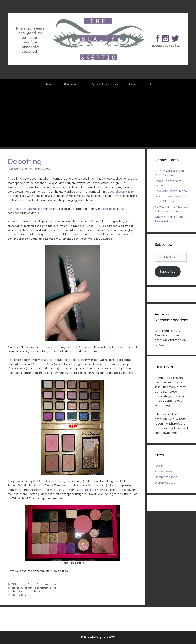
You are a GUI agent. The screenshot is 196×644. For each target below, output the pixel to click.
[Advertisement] (98, 119)
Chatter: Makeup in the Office (28, 592)
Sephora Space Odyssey (93, 490)
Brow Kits (40, 490)
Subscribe (168, 272)
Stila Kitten (63, 490)
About (48, 84)
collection (17, 588)
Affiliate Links (19, 584)
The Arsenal (71, 84)
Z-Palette (39, 481)
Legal (133, 84)
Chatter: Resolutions (23, 595)
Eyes (40, 584)
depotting (29, 588)
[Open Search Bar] (150, 85)
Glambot (93, 486)
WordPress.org (165, 483)
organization (42, 588)
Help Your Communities (171, 191)
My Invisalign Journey (104, 84)
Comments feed (166, 477)
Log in (159, 466)
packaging (110, 209)
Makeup (48, 584)
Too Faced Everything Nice (25, 209)
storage (54, 588)
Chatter (32, 584)
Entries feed (163, 472)
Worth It (58, 584)
